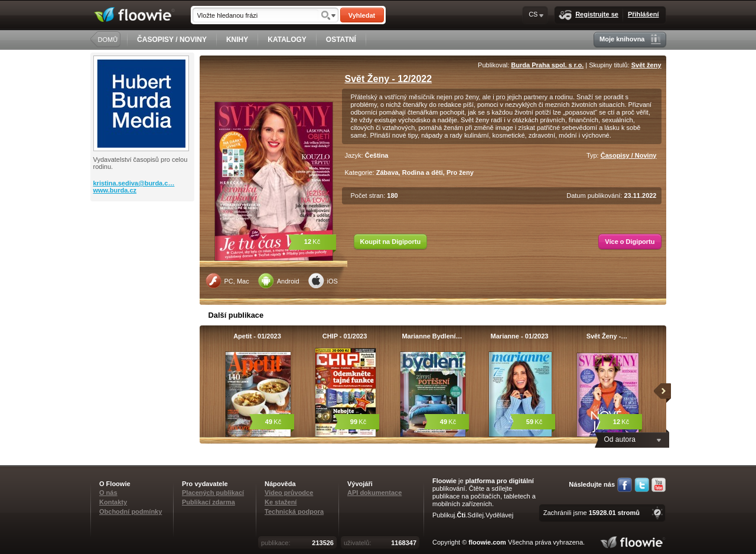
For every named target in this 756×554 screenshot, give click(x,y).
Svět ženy (646, 65)
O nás (108, 493)
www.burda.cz (115, 190)
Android (279, 281)
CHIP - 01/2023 (345, 336)
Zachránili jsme (592, 513)
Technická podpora (294, 511)
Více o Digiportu (630, 242)
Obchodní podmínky (131, 511)
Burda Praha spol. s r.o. (547, 65)
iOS (323, 281)
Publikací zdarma (208, 502)
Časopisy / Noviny (629, 155)
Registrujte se (589, 15)
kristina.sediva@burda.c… (134, 183)
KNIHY (237, 40)
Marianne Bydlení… (432, 336)
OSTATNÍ (341, 40)
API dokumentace (374, 493)
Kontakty (113, 502)
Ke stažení (281, 502)
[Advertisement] (144, 249)
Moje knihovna (630, 39)
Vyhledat (362, 15)
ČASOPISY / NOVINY (172, 40)
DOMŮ (108, 40)
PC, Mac (227, 281)
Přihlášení (643, 14)
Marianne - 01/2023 (520, 336)
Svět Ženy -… (607, 336)
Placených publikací (213, 493)
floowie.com (487, 542)
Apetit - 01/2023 (257, 336)
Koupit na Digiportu (391, 242)
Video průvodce (289, 493)
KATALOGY (287, 40)
